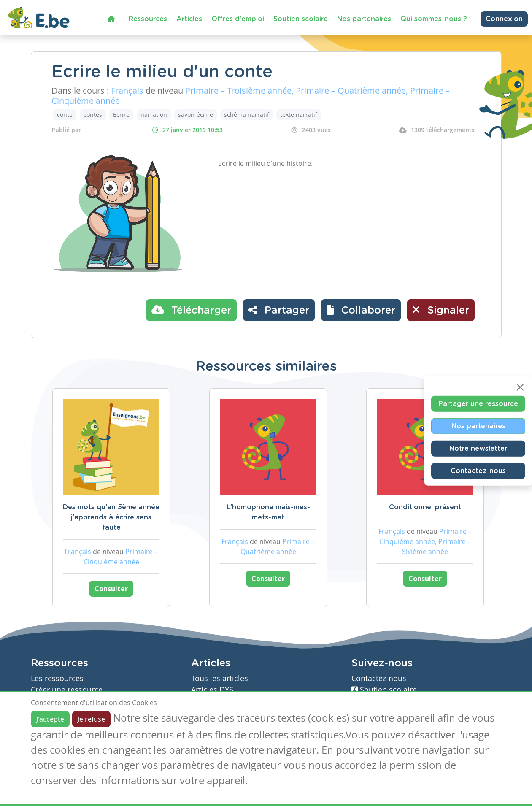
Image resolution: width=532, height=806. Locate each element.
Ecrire (121, 115)
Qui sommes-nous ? (434, 19)
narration (154, 115)
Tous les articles (220, 678)
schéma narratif (247, 115)
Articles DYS (212, 690)
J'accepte (50, 719)
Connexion (504, 19)
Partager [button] (279, 310)
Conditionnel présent (425, 507)
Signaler (441, 310)
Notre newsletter (478, 449)
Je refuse (91, 719)
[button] (361, 310)
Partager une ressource (478, 404)
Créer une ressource (67, 690)
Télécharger (191, 310)
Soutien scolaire (301, 19)
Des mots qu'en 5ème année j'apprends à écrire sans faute (111, 517)
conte (65, 115)
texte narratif (299, 115)
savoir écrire (196, 115)
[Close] (520, 387)
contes (93, 115)
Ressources (148, 19)
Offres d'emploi (238, 19)
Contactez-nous (478, 471)
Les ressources (57, 678)
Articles (189, 19)
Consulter (111, 589)
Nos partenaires (364, 19)
